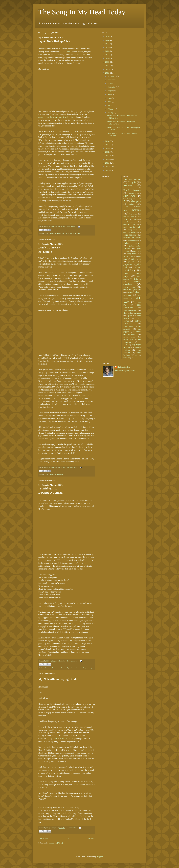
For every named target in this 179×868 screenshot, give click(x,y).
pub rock (137, 313)
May (109, 98)
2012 (107, 148)
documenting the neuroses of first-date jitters (57, 117)
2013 (107, 145)
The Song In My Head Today (82, 12)
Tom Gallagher (129, 199)
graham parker (132, 243)
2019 (107, 58)
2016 (107, 69)
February (111, 109)
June (109, 94)
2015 (107, 73)
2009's (65, 52)
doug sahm (133, 230)
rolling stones (128, 326)
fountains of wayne (132, 238)
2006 (107, 170)
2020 (107, 55)
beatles (136, 210)
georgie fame (132, 240)
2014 (107, 141)
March (110, 105)
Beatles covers (130, 188)
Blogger (100, 857)
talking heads (128, 340)
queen (130, 316)
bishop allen (61, 233)
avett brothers (128, 207)
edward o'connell (63, 668)
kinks (130, 270)
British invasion (132, 190)
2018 (107, 62)
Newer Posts (44, 838)
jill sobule (60, 474)
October (111, 83)
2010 (107, 156)
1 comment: (71, 226)
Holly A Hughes (124, 367)
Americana (128, 185)
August (110, 91)
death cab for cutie (132, 227)
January (111, 113)
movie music (129, 287)
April (110, 102)
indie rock (136, 259)
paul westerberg (130, 310)
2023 (107, 44)
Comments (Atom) (56, 843)
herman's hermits (129, 256)
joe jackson (128, 265)
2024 (107, 40)
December (112, 76)
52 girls (132, 182)
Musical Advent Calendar (63, 738)
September (112, 87)
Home (67, 838)
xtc (136, 355)
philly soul (127, 313)
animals (132, 204)
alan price (136, 201)
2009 (107, 159)
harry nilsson (132, 254)
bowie (134, 219)
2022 (107, 47)
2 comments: (72, 828)
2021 (107, 51)
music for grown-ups (73, 233)
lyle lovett (137, 279)
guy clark (137, 251)
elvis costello (74, 668)
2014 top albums (50, 233)
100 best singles (132, 180)
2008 (107, 163)
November (112, 80)
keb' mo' (137, 267)
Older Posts (90, 838)
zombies (127, 358)
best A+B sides (129, 217)
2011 (107, 152)
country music (129, 224)
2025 (107, 37)
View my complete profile (125, 371)
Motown (132, 193)
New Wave (129, 196)
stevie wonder (129, 337)
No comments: (72, 467)
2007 (107, 167)
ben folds (133, 214)
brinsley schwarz (130, 222)
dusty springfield (130, 232)
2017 (107, 66)
